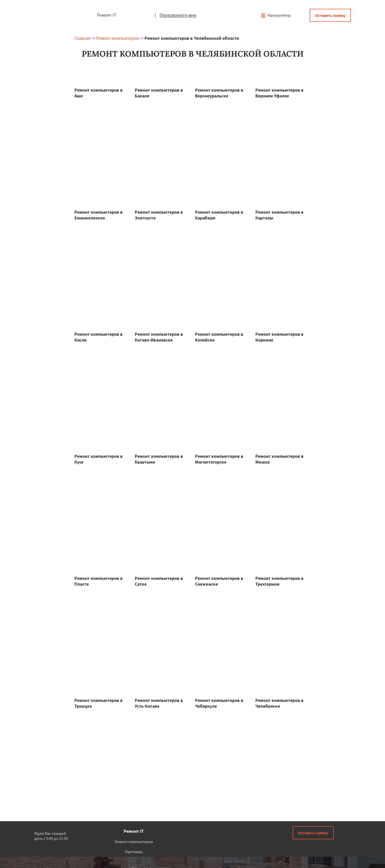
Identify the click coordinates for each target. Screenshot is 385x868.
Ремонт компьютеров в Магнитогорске (219, 459)
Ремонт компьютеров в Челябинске (279, 703)
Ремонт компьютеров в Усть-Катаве (159, 703)
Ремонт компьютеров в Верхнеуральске (219, 93)
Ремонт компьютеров (117, 38)
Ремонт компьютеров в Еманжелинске (99, 215)
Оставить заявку (330, 15)
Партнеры (134, 852)
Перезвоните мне (178, 15)
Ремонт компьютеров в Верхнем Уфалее (279, 93)
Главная (82, 38)
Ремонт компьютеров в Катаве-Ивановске (159, 337)
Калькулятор (276, 15)
